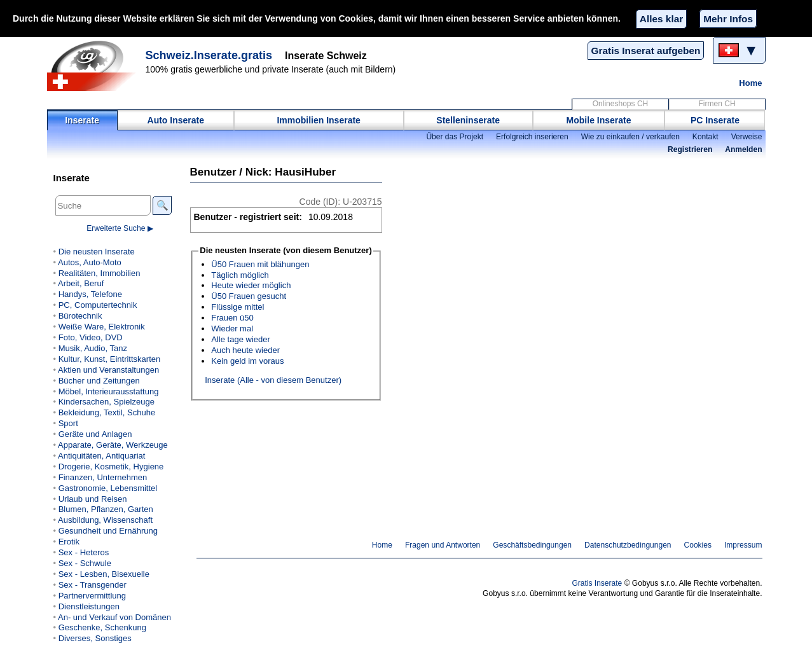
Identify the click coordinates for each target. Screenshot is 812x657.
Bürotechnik (80, 316)
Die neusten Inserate (97, 252)
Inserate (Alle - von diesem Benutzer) (273, 380)
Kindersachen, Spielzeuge (107, 402)
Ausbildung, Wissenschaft (105, 520)
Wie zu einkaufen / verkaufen (630, 137)
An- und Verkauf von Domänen (114, 617)
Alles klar (661, 19)
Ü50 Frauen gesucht (249, 296)
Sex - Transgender (93, 585)
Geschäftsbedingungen (532, 545)
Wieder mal (232, 328)
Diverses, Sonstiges (95, 638)
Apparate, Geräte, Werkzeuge (113, 445)
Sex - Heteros (84, 552)
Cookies (698, 545)
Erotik (69, 542)
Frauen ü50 (232, 318)
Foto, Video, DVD (91, 337)
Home (750, 83)
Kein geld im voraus (247, 361)
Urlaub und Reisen (93, 499)
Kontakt (705, 137)
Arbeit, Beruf (81, 283)
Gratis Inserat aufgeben (646, 51)
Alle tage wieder (241, 339)
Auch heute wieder (245, 350)
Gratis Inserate (597, 583)
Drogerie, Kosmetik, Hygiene (111, 467)
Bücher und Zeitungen (99, 381)
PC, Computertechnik (98, 305)
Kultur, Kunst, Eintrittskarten (110, 359)
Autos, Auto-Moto (90, 262)
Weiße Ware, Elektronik (102, 327)
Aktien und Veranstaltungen (108, 370)
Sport (68, 423)
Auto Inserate (176, 120)
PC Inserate (715, 120)
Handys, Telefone (90, 294)
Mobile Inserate (599, 120)
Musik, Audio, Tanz (93, 348)
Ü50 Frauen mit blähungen (260, 264)
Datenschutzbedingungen (628, 545)
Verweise (747, 137)
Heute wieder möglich (251, 285)
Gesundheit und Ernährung (108, 531)
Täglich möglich (240, 275)
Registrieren (690, 149)
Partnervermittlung (92, 596)
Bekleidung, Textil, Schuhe (107, 412)
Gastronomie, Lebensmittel (108, 488)
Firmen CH (717, 104)
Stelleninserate (468, 120)
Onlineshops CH (621, 104)
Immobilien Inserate (318, 120)
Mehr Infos (728, 19)
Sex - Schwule (85, 563)
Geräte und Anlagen (95, 434)
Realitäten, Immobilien (100, 273)
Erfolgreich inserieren (532, 137)
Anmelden (743, 149)
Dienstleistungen (89, 606)
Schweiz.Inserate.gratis (209, 55)
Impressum (743, 545)
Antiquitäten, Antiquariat (101, 456)
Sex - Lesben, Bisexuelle (104, 574)
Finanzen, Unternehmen (103, 477)
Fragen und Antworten (443, 545)
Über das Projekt (455, 137)
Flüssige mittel (237, 307)
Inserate (82, 120)
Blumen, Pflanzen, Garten (106, 509)
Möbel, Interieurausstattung (109, 391)
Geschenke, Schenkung (102, 627)
